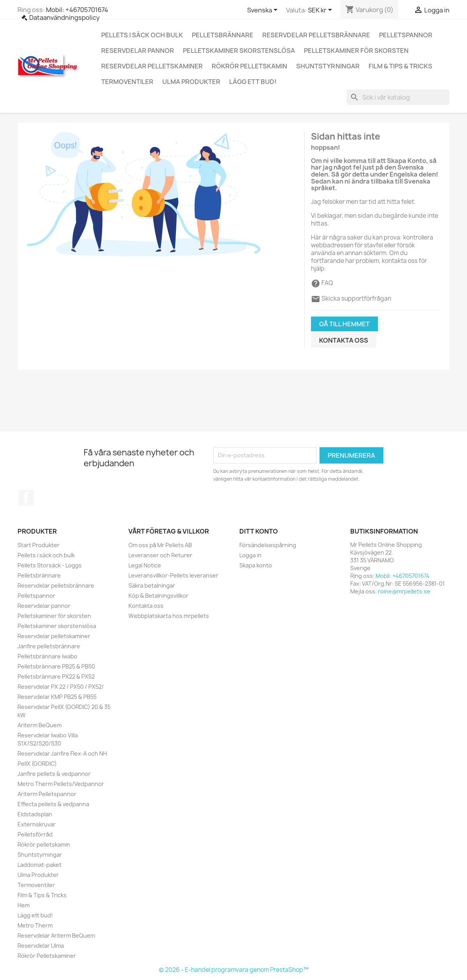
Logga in (250, 555)
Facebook (26, 498)
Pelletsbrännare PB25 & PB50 (56, 666)
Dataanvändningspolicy (64, 17)
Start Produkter (39, 545)
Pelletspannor (406, 35)
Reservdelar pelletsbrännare (316, 35)
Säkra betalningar (152, 585)
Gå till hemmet (344, 324)
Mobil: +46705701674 (77, 10)
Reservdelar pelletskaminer (152, 66)
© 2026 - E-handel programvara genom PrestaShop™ (234, 970)
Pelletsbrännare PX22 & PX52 (56, 676)
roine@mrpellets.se (404, 591)
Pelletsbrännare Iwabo (47, 656)
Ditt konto (259, 531)
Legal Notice (145, 565)
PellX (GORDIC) (37, 764)
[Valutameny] (321, 10)
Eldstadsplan (35, 814)
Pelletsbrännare (223, 35)
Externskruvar (37, 824)
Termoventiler (127, 82)
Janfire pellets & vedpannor (54, 774)
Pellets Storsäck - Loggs (50, 565)
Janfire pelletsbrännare (49, 646)
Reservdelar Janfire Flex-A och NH (62, 753)
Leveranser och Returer (160, 555)
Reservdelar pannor (138, 51)
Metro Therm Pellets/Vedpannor (61, 784)
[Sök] (398, 97)
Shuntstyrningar (328, 66)
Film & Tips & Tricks (400, 66)
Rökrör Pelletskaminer (47, 956)
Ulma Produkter (191, 82)
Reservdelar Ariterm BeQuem (56, 935)
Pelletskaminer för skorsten (356, 51)
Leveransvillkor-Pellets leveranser (173, 575)
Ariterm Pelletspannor (47, 794)
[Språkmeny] (264, 10)
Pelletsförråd (35, 834)
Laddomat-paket (40, 865)
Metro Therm (35, 925)
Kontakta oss (344, 340)
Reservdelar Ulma (41, 946)
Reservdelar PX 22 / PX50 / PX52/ (61, 687)
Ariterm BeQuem (40, 725)
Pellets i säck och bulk (142, 35)
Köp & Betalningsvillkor (158, 596)
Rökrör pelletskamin (249, 66)
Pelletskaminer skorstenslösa (239, 51)
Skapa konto (256, 565)
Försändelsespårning (268, 545)
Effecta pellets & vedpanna (53, 804)
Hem (24, 905)
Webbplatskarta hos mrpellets (169, 616)
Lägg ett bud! (253, 82)
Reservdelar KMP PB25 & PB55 (57, 697)
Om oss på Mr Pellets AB (160, 545)
